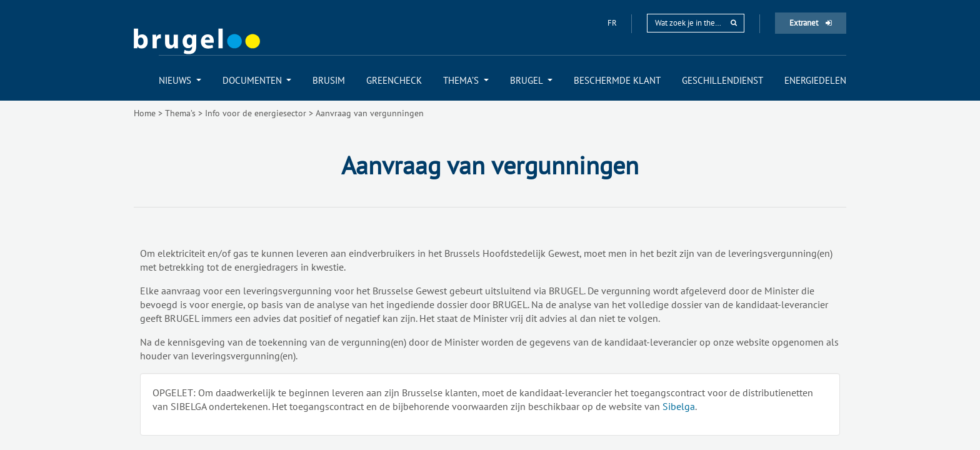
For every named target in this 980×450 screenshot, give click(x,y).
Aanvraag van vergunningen (370, 113)
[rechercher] (734, 23)
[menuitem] (180, 80)
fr (613, 23)
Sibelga (679, 406)
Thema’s (180, 113)
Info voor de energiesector (256, 113)
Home (145, 113)
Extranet (811, 23)
